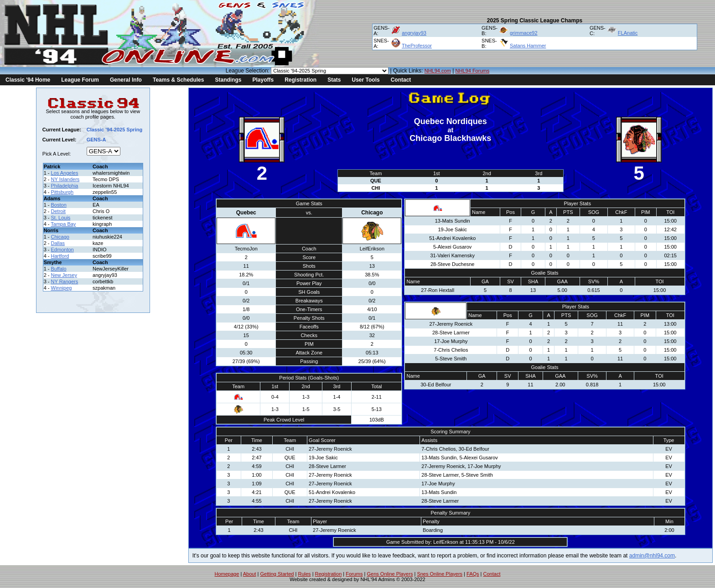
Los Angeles (65, 173)
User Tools (366, 80)
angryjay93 (414, 33)
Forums (354, 574)
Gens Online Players (390, 574)
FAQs (473, 574)
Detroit (58, 211)
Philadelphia (65, 186)
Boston (59, 205)
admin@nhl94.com (652, 556)
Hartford (60, 256)
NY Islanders (65, 179)
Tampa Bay (63, 224)
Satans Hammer (528, 46)
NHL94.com (438, 71)
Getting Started (277, 574)
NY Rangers (65, 281)
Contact (401, 80)
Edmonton (62, 250)
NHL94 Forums (473, 71)
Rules (304, 574)
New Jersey (64, 275)
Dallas (58, 243)
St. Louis (61, 218)
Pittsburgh (62, 192)
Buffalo (59, 269)
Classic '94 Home (28, 80)
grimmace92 (524, 33)
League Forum (80, 80)
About (250, 574)
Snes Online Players (440, 574)
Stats (334, 80)
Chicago (60, 237)
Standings (228, 80)
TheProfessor (417, 46)
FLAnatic (628, 33)
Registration (301, 80)
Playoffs (263, 80)
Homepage (227, 574)
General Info (126, 80)
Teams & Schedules (179, 80)
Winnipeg (62, 288)
